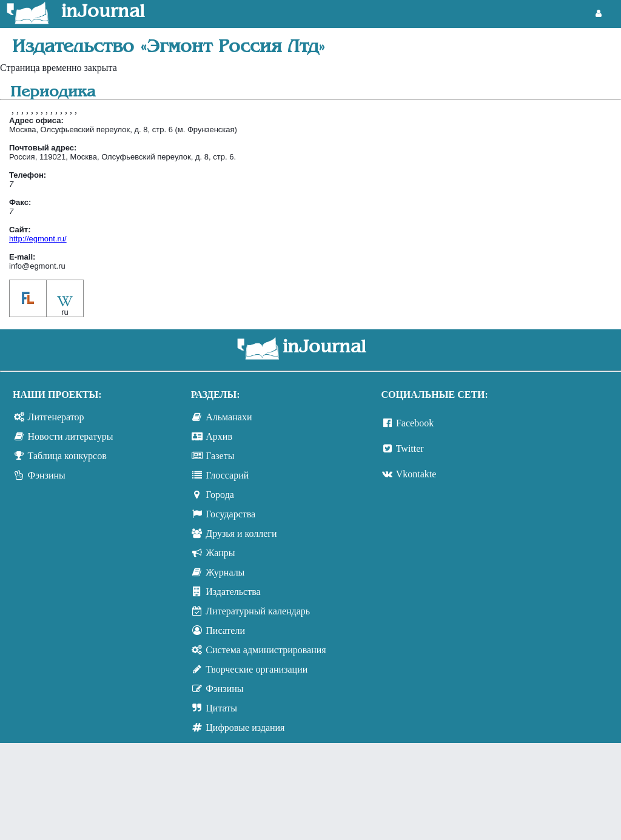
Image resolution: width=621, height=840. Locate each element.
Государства (230, 514)
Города (220, 495)
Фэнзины (47, 475)
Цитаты (221, 708)
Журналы (225, 572)
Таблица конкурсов (67, 456)
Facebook (415, 423)
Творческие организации (257, 669)
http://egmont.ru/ (38, 239)
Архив (219, 436)
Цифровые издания (245, 727)
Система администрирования (266, 650)
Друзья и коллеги (241, 533)
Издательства (233, 592)
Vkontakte (416, 474)
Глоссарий (227, 475)
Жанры (220, 553)
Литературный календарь (258, 611)
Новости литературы (71, 436)
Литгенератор (56, 417)
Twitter (410, 449)
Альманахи (229, 417)
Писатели (225, 630)
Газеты (220, 456)
